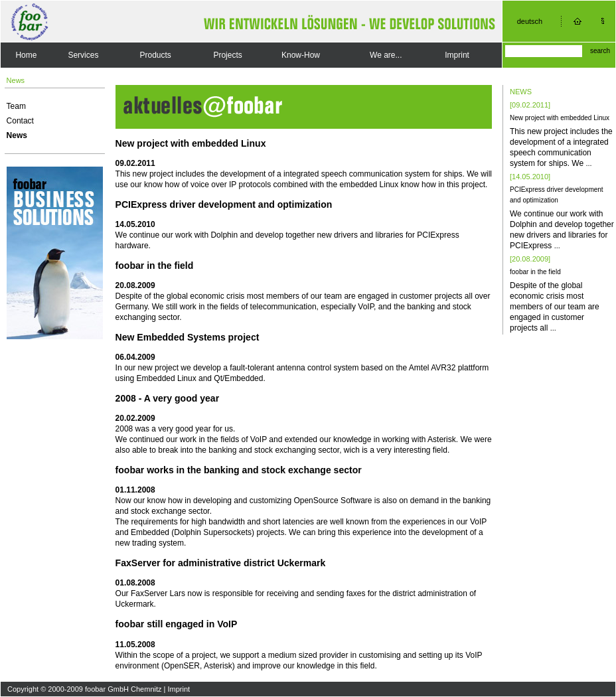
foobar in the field (535, 272)
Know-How (301, 55)
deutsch (530, 21)
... (588, 163)
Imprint (457, 55)
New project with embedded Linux (560, 118)
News (17, 135)
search (600, 51)
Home (26, 55)
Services (83, 55)
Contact (20, 121)
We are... (386, 55)
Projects (227, 55)
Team (16, 106)
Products (156, 55)
